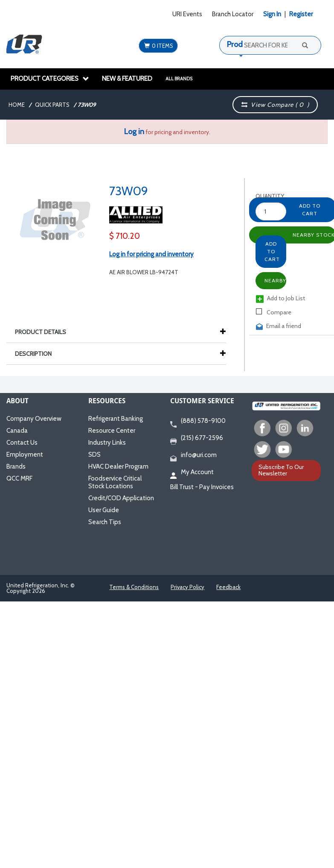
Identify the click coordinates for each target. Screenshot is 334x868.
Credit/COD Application (121, 498)
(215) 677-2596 (197, 438)
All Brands (179, 79)
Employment (25, 455)
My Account (192, 472)
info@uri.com (193, 455)
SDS (94, 455)
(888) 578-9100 (198, 421)
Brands (16, 466)
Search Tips (105, 522)
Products (242, 44)
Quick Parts (52, 105)
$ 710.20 (125, 236)
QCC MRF (19, 478)
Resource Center (112, 431)
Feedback (228, 587)
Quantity (263, 196)
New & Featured (127, 79)
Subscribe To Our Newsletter (281, 470)
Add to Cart (272, 251)
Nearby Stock (275, 280)
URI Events (187, 14)
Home (17, 105)
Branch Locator (233, 14)
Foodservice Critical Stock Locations (115, 482)
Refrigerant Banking (116, 419)
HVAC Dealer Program (118, 466)
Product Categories (50, 79)
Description (38, 354)
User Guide (104, 510)
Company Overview (34, 419)
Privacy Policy (187, 587)
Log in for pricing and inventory (151, 254)
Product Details (45, 332)
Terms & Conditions (134, 587)
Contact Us (22, 443)
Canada (17, 431)
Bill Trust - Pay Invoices (202, 487)
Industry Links (107, 443)
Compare (274, 312)
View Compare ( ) (276, 105)
